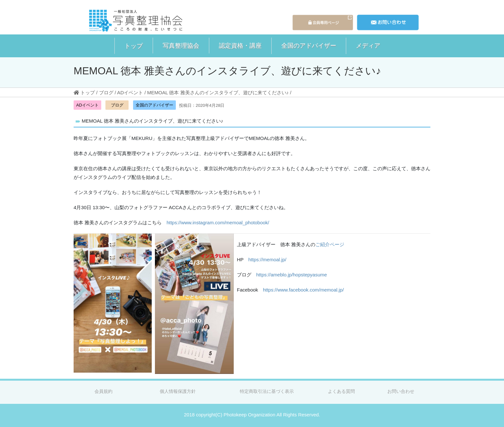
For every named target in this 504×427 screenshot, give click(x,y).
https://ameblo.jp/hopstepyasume (292, 275)
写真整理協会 (181, 45)
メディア (368, 45)
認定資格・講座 (240, 45)
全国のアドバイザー (309, 45)
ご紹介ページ (330, 244)
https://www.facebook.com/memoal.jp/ (303, 290)
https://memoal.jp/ (267, 260)
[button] (134, 46)
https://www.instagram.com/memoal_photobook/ (218, 223)
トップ (134, 46)
